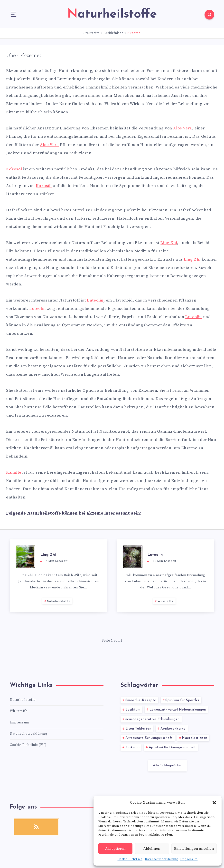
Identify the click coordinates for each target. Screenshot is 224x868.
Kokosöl (14, 169)
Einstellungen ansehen (194, 849)
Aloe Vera (182, 128)
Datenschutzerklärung (161, 859)
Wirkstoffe (166, 601)
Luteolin (95, 300)
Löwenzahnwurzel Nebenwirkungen (178, 710)
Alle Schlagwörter (167, 766)
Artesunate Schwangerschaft (149, 738)
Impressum (189, 859)
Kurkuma (133, 747)
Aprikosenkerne (173, 729)
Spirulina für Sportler (182, 700)
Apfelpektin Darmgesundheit (172, 747)
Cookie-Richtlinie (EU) (28, 745)
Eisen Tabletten (138, 729)
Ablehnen (152, 849)
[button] (214, 803)
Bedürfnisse (114, 33)
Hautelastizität (195, 738)
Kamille (14, 472)
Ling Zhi (169, 243)
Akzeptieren (115, 849)
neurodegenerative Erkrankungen (153, 719)
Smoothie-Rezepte (141, 700)
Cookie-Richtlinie (130, 859)
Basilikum (133, 710)
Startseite (92, 33)
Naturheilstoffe (59, 601)
